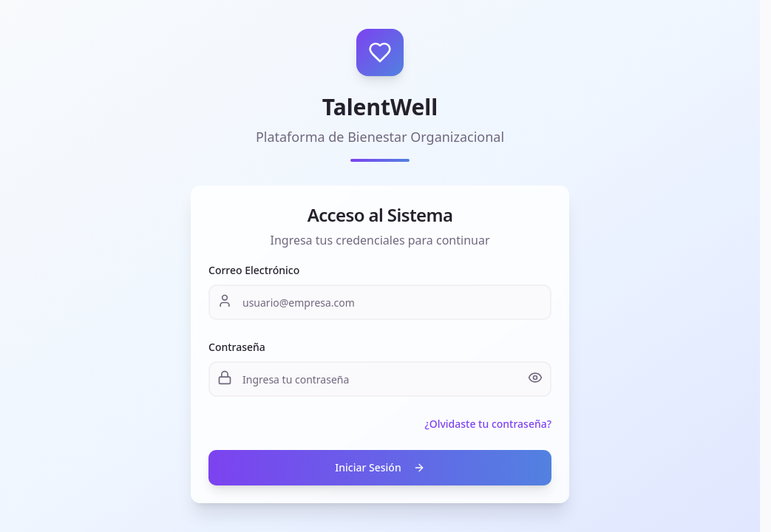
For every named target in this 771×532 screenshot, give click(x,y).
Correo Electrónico (254, 270)
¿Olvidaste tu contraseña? (488, 424)
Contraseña (237, 347)
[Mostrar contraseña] (535, 378)
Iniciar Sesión (380, 467)
